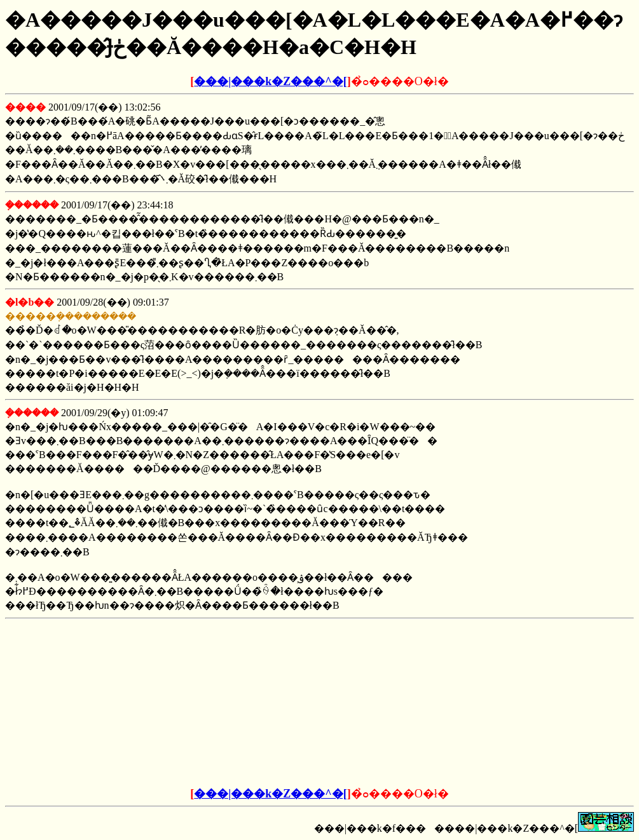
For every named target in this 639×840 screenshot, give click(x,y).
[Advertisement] (223, 703)
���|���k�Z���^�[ (270, 81)
